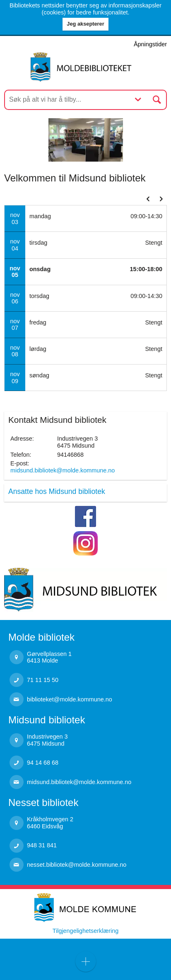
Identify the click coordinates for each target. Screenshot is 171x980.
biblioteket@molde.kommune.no (70, 699)
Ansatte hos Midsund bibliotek (57, 491)
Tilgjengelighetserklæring (85, 931)
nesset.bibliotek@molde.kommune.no (77, 865)
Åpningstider (150, 44)
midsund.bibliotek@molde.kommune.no (63, 470)
